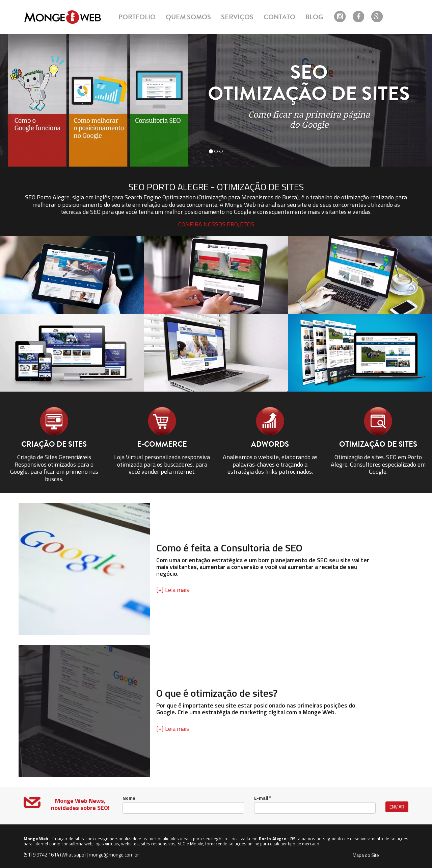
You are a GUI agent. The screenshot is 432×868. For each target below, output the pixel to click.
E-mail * (263, 798)
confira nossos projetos (216, 224)
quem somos (188, 17)
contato (279, 17)
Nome (129, 798)
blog (314, 17)
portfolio (137, 17)
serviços (237, 17)
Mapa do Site (366, 855)
